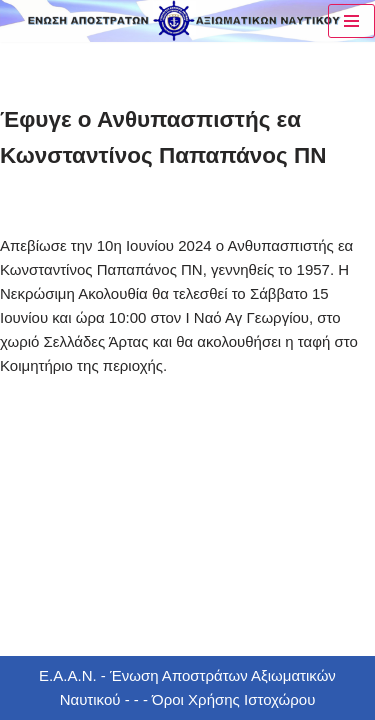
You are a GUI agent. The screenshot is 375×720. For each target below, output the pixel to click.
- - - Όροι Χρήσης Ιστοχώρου (217, 699)
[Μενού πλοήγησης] (351, 21)
